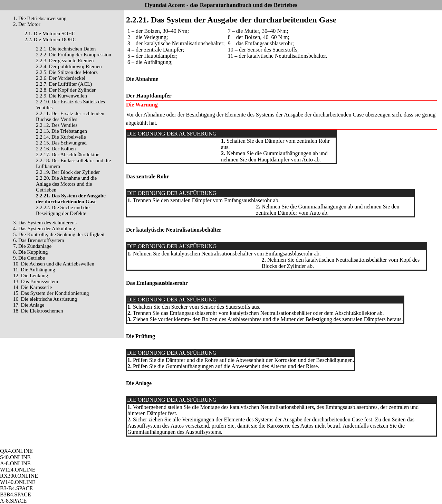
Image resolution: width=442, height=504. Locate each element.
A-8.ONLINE (15, 463)
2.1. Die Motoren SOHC (50, 34)
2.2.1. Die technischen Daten (66, 49)
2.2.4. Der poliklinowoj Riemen (69, 66)
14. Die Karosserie (32, 287)
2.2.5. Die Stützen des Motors (67, 72)
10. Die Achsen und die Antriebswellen (54, 264)
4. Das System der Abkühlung (44, 228)
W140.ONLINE (18, 482)
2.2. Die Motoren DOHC (50, 39)
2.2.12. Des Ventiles (57, 125)
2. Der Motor (27, 24)
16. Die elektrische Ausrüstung (45, 299)
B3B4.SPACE (16, 494)
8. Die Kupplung (30, 252)
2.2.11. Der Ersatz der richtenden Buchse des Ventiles (70, 116)
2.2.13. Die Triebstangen (61, 131)
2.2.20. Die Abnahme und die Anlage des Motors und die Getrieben (66, 184)
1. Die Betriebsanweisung (40, 18)
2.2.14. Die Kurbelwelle (61, 137)
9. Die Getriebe (29, 258)
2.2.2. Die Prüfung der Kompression (74, 55)
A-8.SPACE (13, 501)
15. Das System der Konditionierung (51, 293)
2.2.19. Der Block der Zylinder (68, 172)
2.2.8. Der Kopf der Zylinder (66, 90)
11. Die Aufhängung (34, 270)
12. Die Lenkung (31, 276)
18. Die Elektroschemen (38, 311)
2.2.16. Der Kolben (56, 149)
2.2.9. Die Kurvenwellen (61, 96)
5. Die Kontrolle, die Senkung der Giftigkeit (59, 234)
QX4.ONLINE (16, 451)
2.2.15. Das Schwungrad (61, 143)
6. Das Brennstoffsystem (39, 240)
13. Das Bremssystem (36, 281)
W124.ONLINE (18, 470)
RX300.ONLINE (19, 476)
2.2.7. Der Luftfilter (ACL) (64, 84)
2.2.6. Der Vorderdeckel (61, 78)
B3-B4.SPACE (16, 488)
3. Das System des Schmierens (45, 223)
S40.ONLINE (15, 457)
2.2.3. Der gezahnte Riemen (65, 60)
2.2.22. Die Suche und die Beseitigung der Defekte (63, 210)
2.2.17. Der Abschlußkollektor (67, 155)
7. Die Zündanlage (32, 246)
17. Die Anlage (29, 305)
